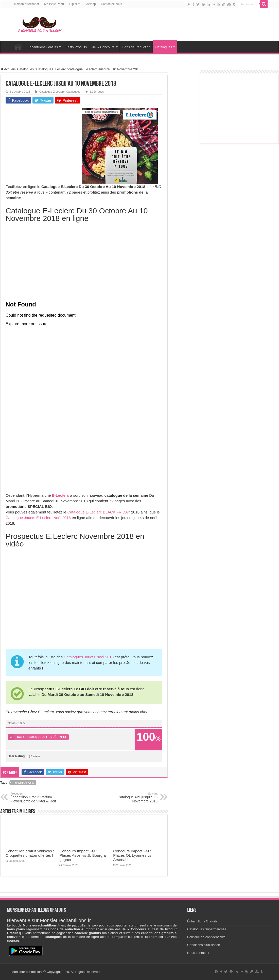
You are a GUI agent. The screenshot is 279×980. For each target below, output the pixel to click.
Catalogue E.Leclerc (51, 69)
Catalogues (164, 47)
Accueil (18, 46)
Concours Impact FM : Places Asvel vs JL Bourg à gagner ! (83, 855)
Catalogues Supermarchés (207, 929)
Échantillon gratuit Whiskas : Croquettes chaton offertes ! (30, 853)
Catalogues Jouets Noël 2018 (89, 657)
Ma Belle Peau (54, 4)
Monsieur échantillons (27, 972)
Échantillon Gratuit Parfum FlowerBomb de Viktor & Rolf (36, 798)
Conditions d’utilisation (204, 945)
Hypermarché (23, 783)
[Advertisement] (44, 140)
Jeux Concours (103, 47)
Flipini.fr (74, 4)
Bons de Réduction (136, 47)
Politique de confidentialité (206, 937)
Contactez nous (111, 4)
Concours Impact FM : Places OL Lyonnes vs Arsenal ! (132, 855)
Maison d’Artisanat (27, 4)
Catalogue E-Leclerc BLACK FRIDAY (99, 512)
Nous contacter (198, 953)
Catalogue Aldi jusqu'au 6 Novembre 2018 (132, 798)
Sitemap (90, 4)
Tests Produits (76, 47)
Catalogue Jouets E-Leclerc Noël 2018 (38, 518)
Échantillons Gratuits (43, 47)
